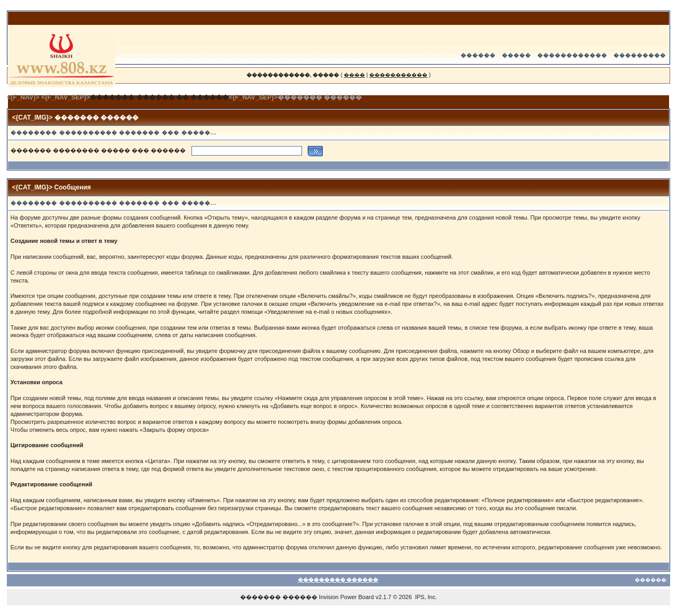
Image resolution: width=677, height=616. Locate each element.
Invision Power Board (346, 597)
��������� (640, 55)
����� (516, 55)
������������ (572, 55)
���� (354, 75)
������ (478, 55)
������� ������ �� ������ (159, 97)
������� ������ (279, 597)
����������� (398, 75)
